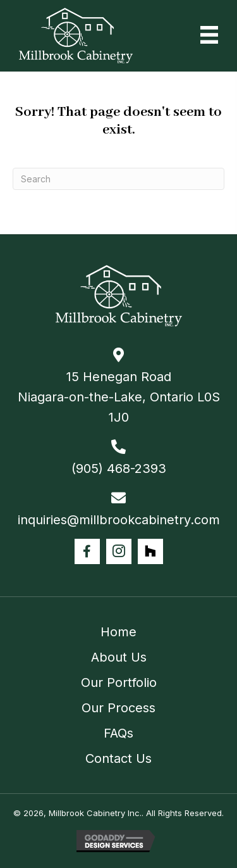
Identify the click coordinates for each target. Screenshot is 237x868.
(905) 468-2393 (119, 469)
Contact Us (118, 758)
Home (118, 632)
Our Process (118, 708)
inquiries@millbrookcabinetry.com (119, 520)
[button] (87, 551)
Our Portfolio (119, 682)
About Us (119, 657)
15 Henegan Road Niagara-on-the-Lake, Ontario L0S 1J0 (119, 397)
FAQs (118, 733)
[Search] (118, 179)
